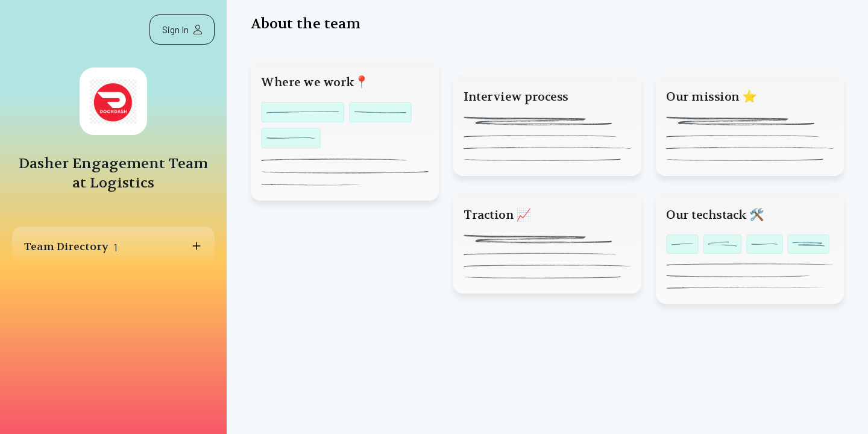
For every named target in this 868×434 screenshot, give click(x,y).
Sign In (182, 29)
